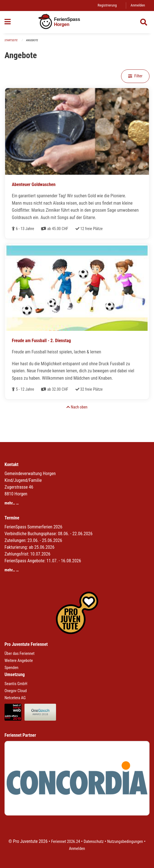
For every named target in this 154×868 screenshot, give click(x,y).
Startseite (11, 40)
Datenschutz (94, 842)
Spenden (11, 668)
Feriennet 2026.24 (66, 842)
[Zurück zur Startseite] (77, 22)
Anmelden (138, 5)
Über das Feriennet (19, 654)
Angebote (32, 40)
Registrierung (107, 5)
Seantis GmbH (16, 684)
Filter (135, 76)
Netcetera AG (15, 698)
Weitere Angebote (19, 661)
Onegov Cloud (16, 691)
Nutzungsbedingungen (125, 842)
